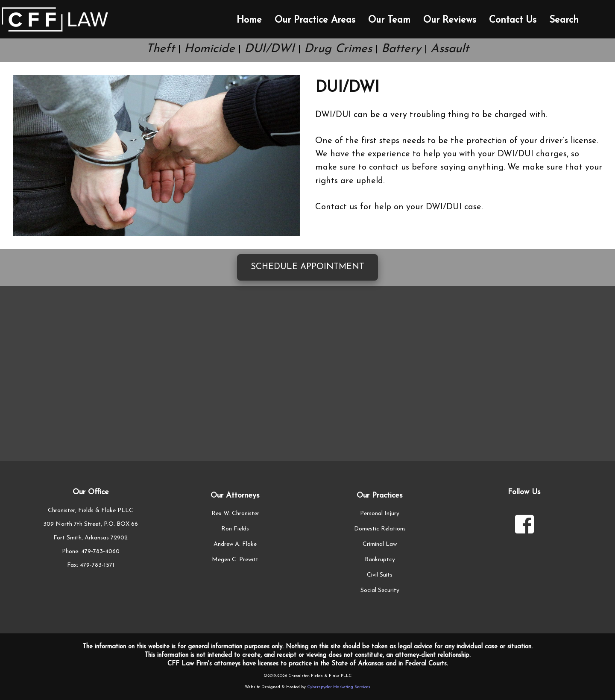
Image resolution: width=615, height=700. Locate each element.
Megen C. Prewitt (235, 560)
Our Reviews (450, 20)
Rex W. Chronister (235, 514)
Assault (450, 49)
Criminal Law (380, 544)
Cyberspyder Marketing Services (339, 687)
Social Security (380, 590)
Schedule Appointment (307, 267)
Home (249, 20)
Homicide (209, 49)
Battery (401, 49)
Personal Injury (380, 514)
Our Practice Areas (315, 20)
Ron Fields (235, 529)
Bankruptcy (380, 560)
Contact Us (513, 20)
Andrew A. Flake (235, 544)
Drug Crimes (338, 49)
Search (564, 20)
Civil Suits (380, 575)
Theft (160, 49)
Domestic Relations (380, 529)
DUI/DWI (269, 49)
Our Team (389, 20)
